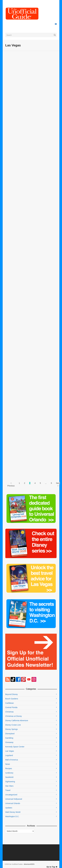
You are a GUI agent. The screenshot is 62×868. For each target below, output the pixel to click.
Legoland (9, 755)
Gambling (9, 738)
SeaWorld (9, 777)
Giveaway (9, 742)
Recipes (9, 768)
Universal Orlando (13, 803)
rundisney (9, 773)
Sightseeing (10, 782)
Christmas (9, 712)
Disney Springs (11, 729)
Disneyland (10, 734)
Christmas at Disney (14, 716)
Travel (8, 790)
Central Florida (11, 707)
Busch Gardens (12, 699)
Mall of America (12, 760)
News (8, 764)
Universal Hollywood (14, 799)
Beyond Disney (11, 694)
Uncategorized (11, 795)
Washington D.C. (12, 816)
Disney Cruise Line (13, 725)
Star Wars (9, 786)
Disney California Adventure (17, 720)
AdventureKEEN (29, 864)
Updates (9, 808)
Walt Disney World (13, 812)
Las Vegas (10, 751)
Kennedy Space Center (15, 747)
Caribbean (10, 703)
